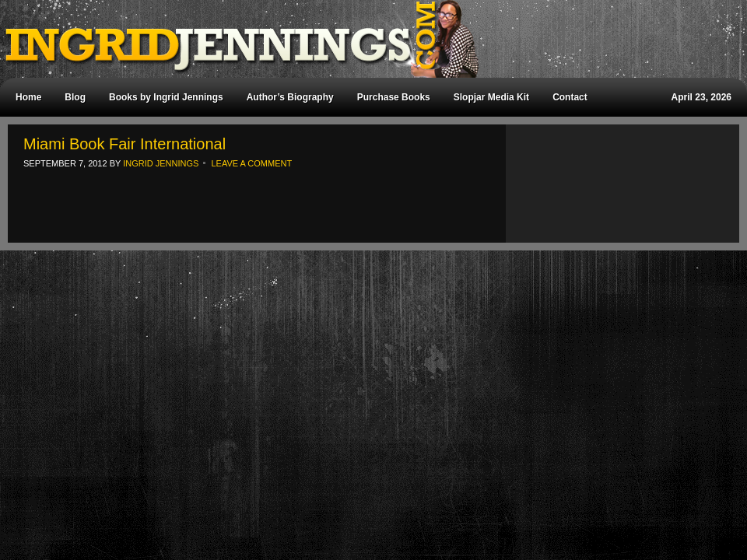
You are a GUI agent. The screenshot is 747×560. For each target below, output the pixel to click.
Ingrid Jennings (366, 39)
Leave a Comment (251, 163)
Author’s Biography (290, 97)
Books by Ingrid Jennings (166, 97)
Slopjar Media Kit (491, 97)
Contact (570, 97)
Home (28, 97)
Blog (75, 97)
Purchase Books (394, 97)
